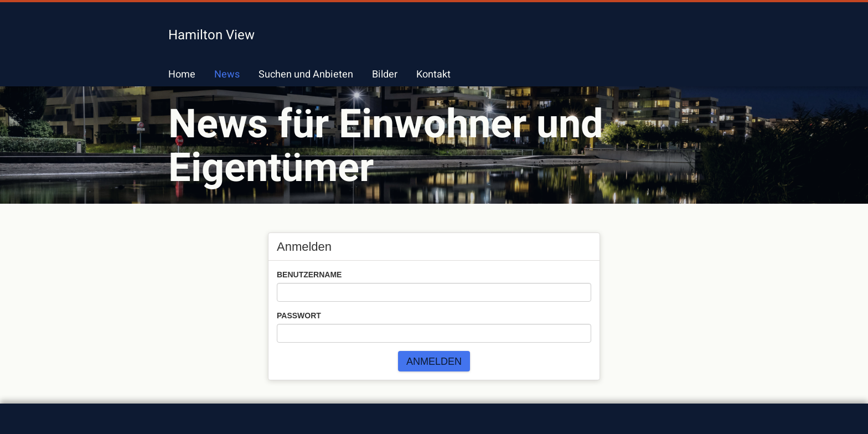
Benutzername (309, 275)
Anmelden (434, 361)
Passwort (299, 316)
